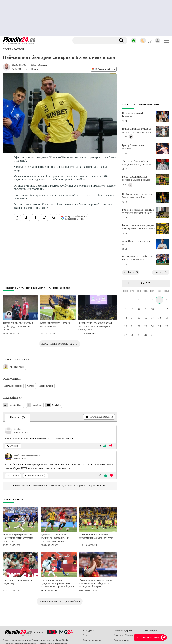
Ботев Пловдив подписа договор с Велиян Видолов (136, 178)
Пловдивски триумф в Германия (133, 115)
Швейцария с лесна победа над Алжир (17, 582)
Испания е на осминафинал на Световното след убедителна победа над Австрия (96, 583)
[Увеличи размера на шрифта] (53, 218)
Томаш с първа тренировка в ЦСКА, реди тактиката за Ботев (18, 326)
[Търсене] (95, 41)
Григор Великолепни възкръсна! (133, 147)
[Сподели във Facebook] (35, 218)
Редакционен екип (92, 640)
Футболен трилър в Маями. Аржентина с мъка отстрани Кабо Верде (18, 538)
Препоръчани (46, 386)
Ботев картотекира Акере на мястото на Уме (55, 325)
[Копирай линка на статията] (26, 218)
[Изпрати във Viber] (44, 218)
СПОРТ (7, 49)
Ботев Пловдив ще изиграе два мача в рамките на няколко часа (138, 227)
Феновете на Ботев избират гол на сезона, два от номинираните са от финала (96, 326)
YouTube (53, 405)
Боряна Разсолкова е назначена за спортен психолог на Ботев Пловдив (138, 211)
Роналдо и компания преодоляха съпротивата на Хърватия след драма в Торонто (58, 583)
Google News (13, 405)
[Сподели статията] (17, 218)
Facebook (34, 405)
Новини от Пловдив (124, 635)
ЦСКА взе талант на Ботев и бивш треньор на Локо (137, 196)
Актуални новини (13, 386)
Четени (31, 386)
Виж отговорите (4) (36, 475)
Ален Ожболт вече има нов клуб (136, 243)
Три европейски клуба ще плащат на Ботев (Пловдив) (136, 163)
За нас (86, 635)
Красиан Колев (59, 157)
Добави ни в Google (104, 69)
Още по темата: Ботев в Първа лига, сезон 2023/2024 (36, 288)
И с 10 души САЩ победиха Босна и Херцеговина (137, 258)
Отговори (13, 446)
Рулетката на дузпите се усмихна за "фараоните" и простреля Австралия (55, 538)
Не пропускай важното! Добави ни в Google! (74, 218)
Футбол (19, 49)
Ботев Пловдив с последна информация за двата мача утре (96, 536)
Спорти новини (121, 640)
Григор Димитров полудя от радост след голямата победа (137, 130)
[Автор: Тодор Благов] (19, 65)
